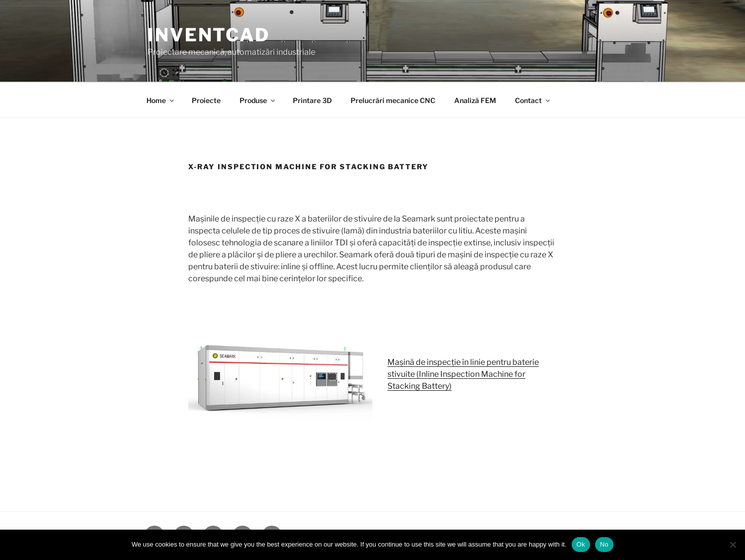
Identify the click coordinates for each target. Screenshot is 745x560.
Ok (581, 544)
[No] (733, 545)
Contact (533, 100)
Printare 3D (312, 100)
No (604, 544)
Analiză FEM (475, 100)
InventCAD (209, 35)
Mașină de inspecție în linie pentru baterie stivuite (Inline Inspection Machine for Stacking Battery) (463, 374)
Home (161, 100)
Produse (258, 100)
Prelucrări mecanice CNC (393, 100)
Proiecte (206, 100)
